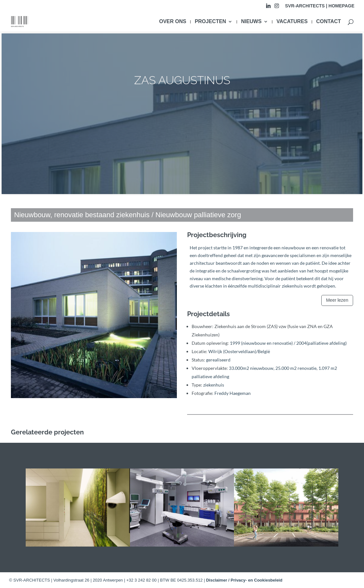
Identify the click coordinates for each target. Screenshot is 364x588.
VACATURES (292, 22)
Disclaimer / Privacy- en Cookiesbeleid (244, 580)
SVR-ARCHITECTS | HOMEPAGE (320, 6)
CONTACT (329, 22)
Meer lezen (337, 300)
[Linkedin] (268, 8)
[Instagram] (277, 8)
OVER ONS (173, 22)
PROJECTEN (211, 22)
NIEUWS (251, 22)
